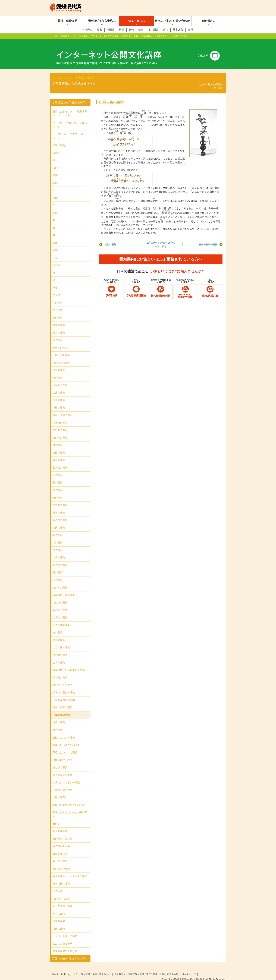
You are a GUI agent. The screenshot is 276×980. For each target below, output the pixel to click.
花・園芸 (153, 30)
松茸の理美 (59, 364)
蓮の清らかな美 (61, 863)
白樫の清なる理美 (62, 754)
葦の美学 (58, 818)
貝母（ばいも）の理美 (65, 747)
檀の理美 (58, 544)
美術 (166, 30)
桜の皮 (56, 162)
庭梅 (55, 170)
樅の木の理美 (60, 582)
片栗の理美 (59, 522)
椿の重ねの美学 (61, 840)
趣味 (131, 30)
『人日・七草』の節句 (65, 930)
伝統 (136, 36)
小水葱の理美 (60, 417)
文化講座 (83, 36)
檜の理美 (58, 627)
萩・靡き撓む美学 (62, 900)
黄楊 (55, 207)
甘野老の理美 (60, 424)
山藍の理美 (59, 387)
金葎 (55, 192)
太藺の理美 (59, 552)
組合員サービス (68, 36)
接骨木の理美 (60, 612)
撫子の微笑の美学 (62, 769)
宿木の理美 (59, 395)
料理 (122, 30)
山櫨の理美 (59, 447)
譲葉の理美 (110, 239)
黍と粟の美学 (60, 856)
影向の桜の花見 (61, 878)
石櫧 (55, 177)
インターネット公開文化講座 (105, 36)
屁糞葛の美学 (60, 462)
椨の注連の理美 (61, 619)
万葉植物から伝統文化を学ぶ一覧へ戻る (161, 239)
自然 (191, 30)
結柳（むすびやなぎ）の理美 (69, 799)
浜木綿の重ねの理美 (64, 687)
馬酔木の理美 (60, 342)
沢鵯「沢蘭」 (60, 140)
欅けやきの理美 (61, 357)
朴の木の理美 (60, 559)
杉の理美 (58, 574)
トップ (54, 36)
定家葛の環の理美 (62, 784)
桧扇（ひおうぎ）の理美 (66, 777)
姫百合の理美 (60, 380)
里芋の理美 (59, 327)
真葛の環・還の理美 (64, 589)
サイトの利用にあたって (65, 969)
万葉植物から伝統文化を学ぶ (155, 36)
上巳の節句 (59, 923)
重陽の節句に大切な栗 (65, 946)
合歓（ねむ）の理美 (64, 732)
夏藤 (55, 282)
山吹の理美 (59, 657)
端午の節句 (59, 915)
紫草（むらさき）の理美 (66, 739)
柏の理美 (58, 335)
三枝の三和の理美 (208, 239)
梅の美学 (58, 886)
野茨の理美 (59, 320)
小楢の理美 (59, 402)
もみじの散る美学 (62, 938)
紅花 (55, 245)
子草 (55, 252)
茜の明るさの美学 (62, 679)
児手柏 (56, 260)
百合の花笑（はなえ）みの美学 (70, 871)
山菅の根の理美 (61, 642)
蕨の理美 (58, 477)
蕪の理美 (58, 312)
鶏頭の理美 (59, 454)
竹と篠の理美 (60, 762)
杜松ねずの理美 (61, 349)
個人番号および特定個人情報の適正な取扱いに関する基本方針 (146, 969)
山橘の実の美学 (61, 709)
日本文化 (178, 30)
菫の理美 (58, 567)
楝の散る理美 (60, 649)
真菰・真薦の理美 (62, 409)
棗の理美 (58, 724)
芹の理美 (58, 297)
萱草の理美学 (60, 825)
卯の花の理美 (60, 604)
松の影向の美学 (61, 893)
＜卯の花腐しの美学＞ (65, 694)
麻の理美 (58, 529)
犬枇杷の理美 (60, 597)
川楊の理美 (59, 792)
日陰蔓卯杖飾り (61, 848)
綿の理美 (58, 537)
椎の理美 (58, 492)
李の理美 (58, 305)
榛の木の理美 (60, 432)
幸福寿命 (87, 30)
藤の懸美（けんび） (64, 833)
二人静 (56, 289)
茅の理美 (58, 469)
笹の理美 (58, 484)
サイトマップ (189, 969)
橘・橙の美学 (60, 672)
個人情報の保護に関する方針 (96, 969)
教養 (100, 30)
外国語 (111, 30)
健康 (141, 30)
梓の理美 (58, 372)
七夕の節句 (59, 908)
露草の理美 (59, 507)
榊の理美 (58, 439)
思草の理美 (59, 634)
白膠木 (56, 147)
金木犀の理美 (60, 499)
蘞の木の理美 (60, 514)
